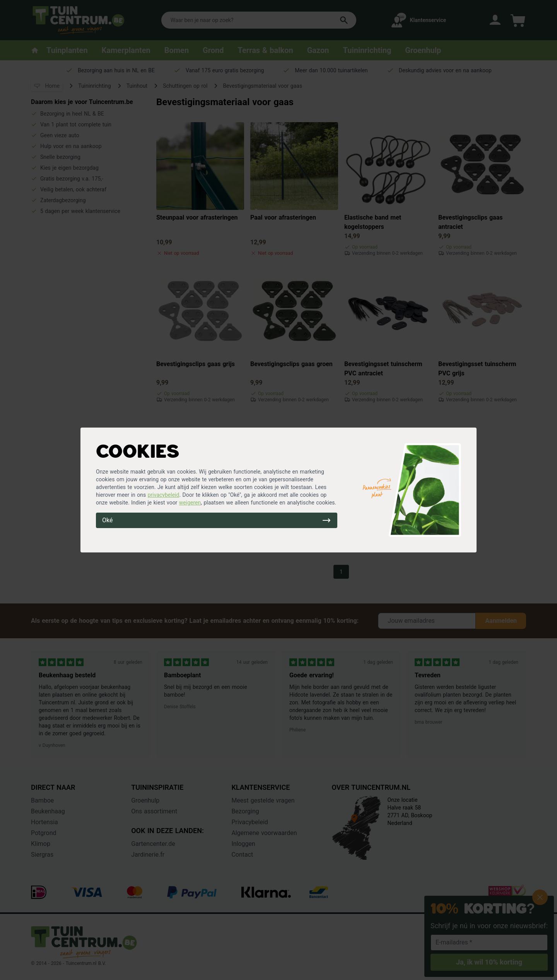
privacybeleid (164, 495)
